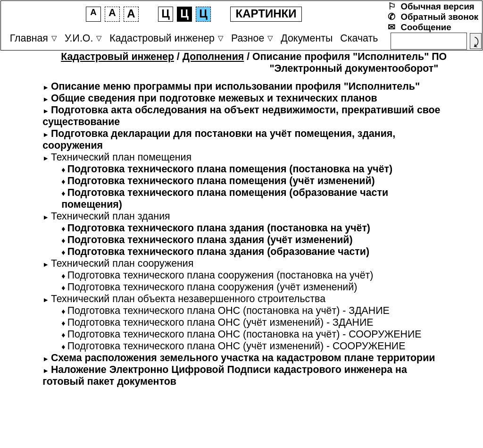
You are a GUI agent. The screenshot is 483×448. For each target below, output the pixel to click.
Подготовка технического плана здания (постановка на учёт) (219, 228)
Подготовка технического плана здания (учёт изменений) (210, 240)
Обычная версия (438, 6)
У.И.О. (79, 38)
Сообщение (426, 27)
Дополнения (213, 57)
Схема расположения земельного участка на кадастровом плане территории (243, 358)
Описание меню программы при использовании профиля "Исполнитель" (235, 86)
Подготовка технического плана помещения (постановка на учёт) (230, 169)
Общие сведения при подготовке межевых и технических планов (214, 98)
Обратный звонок (440, 17)
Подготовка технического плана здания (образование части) (218, 252)
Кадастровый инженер (162, 38)
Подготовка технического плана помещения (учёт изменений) (221, 181)
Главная (29, 38)
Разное (248, 38)
